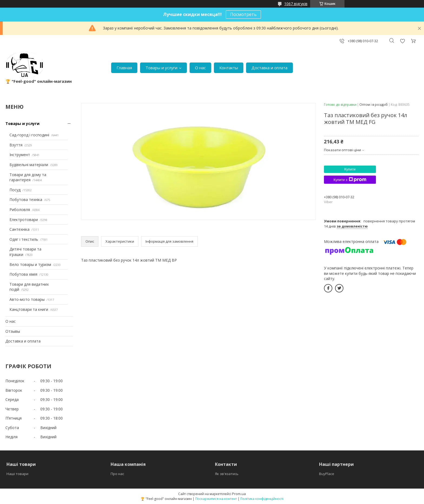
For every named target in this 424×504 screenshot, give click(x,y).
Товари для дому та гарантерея (28, 177)
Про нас (117, 474)
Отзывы (13, 331)
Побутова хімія (23, 274)
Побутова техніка (26, 200)
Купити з (350, 180)
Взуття (16, 145)
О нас (200, 68)
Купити (350, 169)
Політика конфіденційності (262, 499)
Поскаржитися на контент (216, 499)
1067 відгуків (296, 4)
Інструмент (20, 155)
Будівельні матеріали (29, 165)
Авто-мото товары (27, 299)
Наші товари (17, 474)
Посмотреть (243, 14)
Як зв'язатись (227, 474)
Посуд (15, 190)
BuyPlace (327, 474)
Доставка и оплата (269, 68)
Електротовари (24, 220)
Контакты (229, 68)
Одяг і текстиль (24, 239)
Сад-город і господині (29, 135)
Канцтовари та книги (29, 309)
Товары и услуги (161, 68)
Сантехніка (19, 229)
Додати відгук (402, 41)
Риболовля (20, 210)
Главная (124, 68)
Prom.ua (239, 494)
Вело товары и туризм (30, 264)
